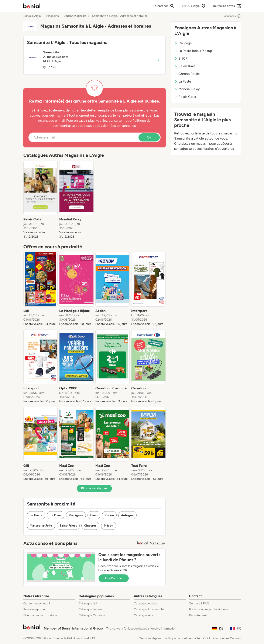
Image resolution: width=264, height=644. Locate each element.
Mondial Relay (187, 89)
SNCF (181, 58)
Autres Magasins (75, 16)
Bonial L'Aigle (32, 16)
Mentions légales (150, 638)
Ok (149, 137)
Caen (94, 515)
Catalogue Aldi (143, 615)
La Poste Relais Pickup (193, 51)
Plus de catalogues (94, 488)
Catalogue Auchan (146, 603)
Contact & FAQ (199, 603)
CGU (207, 638)
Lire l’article (114, 578)
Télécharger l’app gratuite (40, 615)
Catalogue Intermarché (149, 609)
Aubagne (127, 515)
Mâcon (109, 526)
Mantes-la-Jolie (41, 526)
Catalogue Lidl (88, 603)
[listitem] (41, 200)
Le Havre (36, 515)
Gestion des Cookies (227, 638)
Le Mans (56, 515)
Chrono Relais (187, 74)
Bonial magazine (34, 609)
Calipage (183, 43)
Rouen (109, 515)
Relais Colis (185, 97)
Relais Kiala (185, 66)
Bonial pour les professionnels (209, 609)
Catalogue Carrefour (92, 615)
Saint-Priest (68, 526)
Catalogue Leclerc (91, 609)
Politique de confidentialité (182, 638)
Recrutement (198, 615)
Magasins (53, 16)
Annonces (232, 16)
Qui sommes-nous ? (37, 603)
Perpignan (76, 515)
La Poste (183, 81)
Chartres (90, 526)
